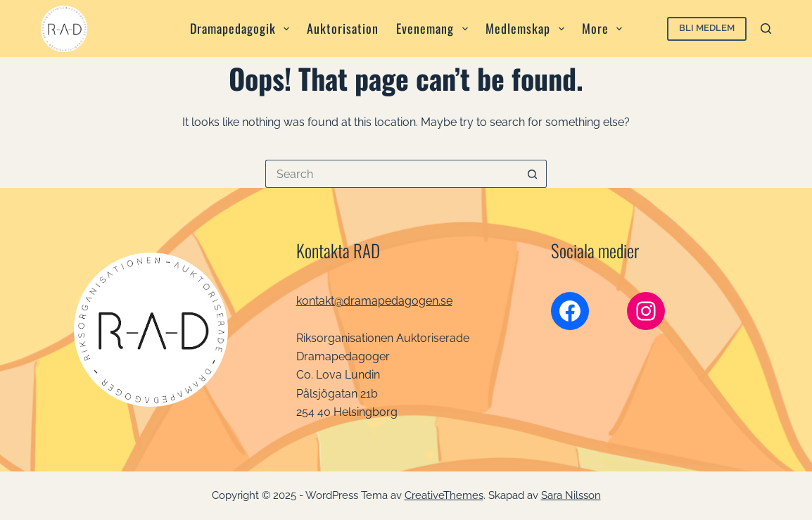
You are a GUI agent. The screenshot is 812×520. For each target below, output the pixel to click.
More (605, 28)
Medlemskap (528, 28)
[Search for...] (392, 174)
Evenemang (435, 28)
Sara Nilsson (571, 495)
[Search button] (533, 174)
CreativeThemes (444, 495)
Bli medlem (707, 28)
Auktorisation (343, 28)
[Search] (766, 28)
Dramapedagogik (243, 28)
